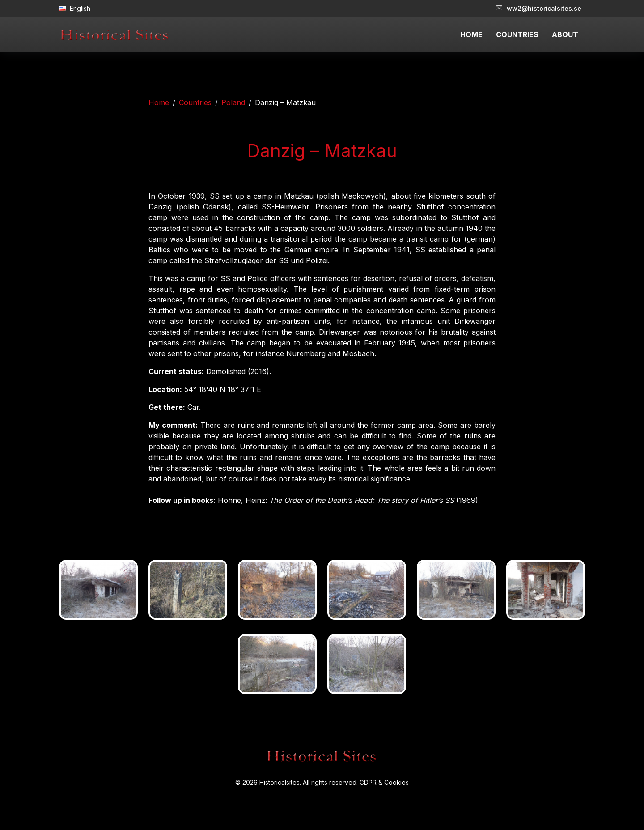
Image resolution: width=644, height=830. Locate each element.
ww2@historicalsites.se (539, 8)
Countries (195, 102)
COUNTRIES (517, 34)
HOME (471, 34)
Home (159, 102)
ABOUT (565, 34)
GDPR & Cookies (384, 782)
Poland (233, 102)
